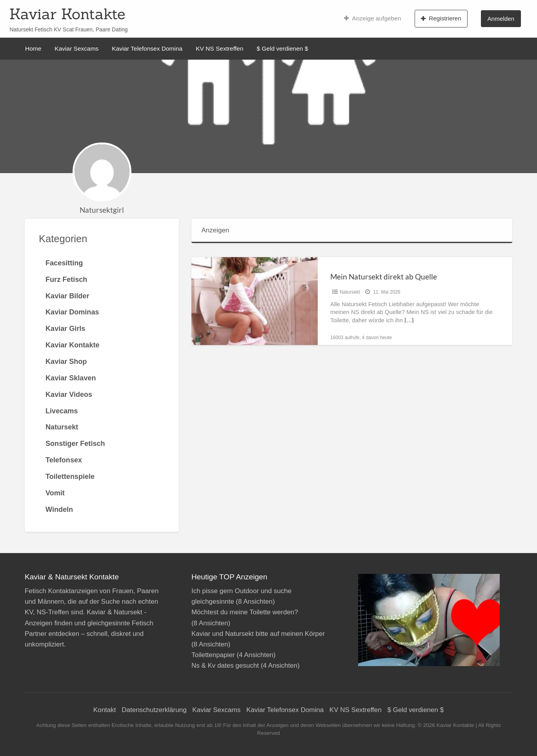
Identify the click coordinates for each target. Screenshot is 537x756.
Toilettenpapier (213, 655)
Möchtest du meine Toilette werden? (245, 612)
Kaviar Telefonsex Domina (147, 48)
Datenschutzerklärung (154, 710)
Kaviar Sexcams (76, 48)
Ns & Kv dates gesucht (225, 666)
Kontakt (105, 710)
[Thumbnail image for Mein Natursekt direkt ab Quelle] (255, 301)
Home (33, 48)
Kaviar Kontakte (67, 14)
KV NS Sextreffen (219, 48)
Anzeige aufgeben (372, 18)
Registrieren (441, 18)
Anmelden (501, 19)
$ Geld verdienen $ (282, 48)
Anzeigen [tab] (215, 230)
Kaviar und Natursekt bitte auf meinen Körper (258, 634)
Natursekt (350, 292)
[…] (409, 320)
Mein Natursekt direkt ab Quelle (384, 277)
